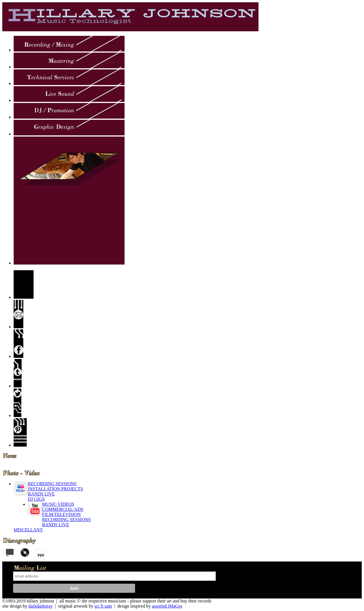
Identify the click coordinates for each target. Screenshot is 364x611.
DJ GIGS (36, 499)
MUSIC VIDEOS (58, 504)
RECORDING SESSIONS (52, 484)
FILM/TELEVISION (61, 514)
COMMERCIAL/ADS (63, 509)
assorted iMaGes (167, 606)
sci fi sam (103, 606)
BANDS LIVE (41, 494)
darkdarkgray (41, 606)
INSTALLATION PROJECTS (55, 489)
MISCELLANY (28, 530)
